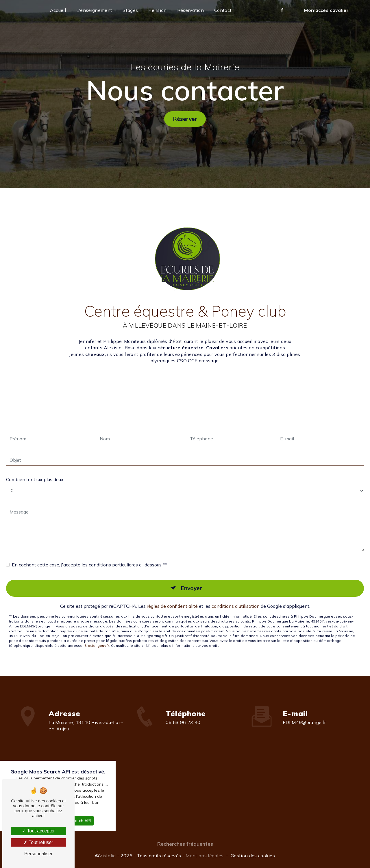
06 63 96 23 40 (183, 732)
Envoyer (192, 579)
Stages (130, 10)
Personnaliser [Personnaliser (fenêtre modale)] (38, 854)
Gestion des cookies (253, 856)
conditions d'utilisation (236, 596)
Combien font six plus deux (35, 470)
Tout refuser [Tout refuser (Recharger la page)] (38, 842)
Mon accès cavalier (326, 10)
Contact (223, 10)
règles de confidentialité (172, 596)
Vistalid (108, 856)
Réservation (191, 10)
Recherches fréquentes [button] (185, 844)
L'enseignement (94, 10)
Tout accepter (38, 831)
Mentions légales (205, 856)
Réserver (185, 119)
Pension (157, 10)
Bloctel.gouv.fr (97, 636)
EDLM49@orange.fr (304, 712)
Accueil (58, 10)
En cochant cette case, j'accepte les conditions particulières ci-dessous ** (89, 555)
